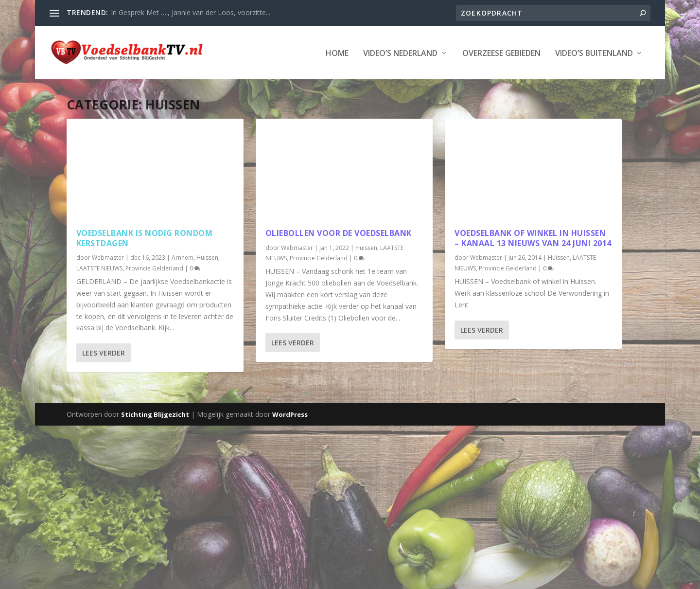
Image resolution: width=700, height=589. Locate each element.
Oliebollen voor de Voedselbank (339, 232)
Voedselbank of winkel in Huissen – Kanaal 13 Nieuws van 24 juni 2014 (533, 237)
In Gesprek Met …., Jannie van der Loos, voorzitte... (191, 12)
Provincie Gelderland (154, 267)
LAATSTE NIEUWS (99, 267)
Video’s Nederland (400, 53)
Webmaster (108, 257)
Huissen (207, 257)
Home (337, 53)
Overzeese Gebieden (501, 53)
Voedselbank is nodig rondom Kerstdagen (145, 237)
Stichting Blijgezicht (155, 414)
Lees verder (104, 352)
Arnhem (183, 257)
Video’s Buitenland (594, 53)
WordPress (290, 414)
